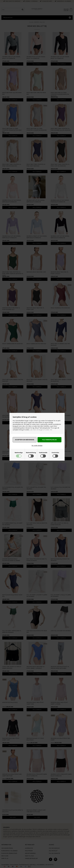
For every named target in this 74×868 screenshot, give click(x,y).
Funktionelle (43, 453)
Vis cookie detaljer (37, 445)
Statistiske (55, 453)
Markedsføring (31, 453)
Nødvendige (19, 453)
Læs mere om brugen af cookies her (41, 430)
